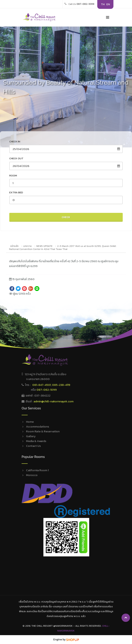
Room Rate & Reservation (43, 431)
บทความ (27, 246)
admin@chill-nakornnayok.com (53, 401)
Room (13, 175)
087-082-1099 (47, 390)
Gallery (31, 436)
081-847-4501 (42, 385)
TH (103, 4)
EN (108, 4)
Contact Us (33, 446)
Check (66, 217)
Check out (16, 158)
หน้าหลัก (14, 246)
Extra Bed (16, 192)
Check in (15, 141)
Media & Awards (36, 441)
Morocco (32, 475)
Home (30, 422)
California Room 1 (37, 470)
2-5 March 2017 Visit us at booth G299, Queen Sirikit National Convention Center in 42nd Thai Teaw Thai (63, 248)
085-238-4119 (61, 385)
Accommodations (38, 427)
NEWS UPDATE (44, 246)
